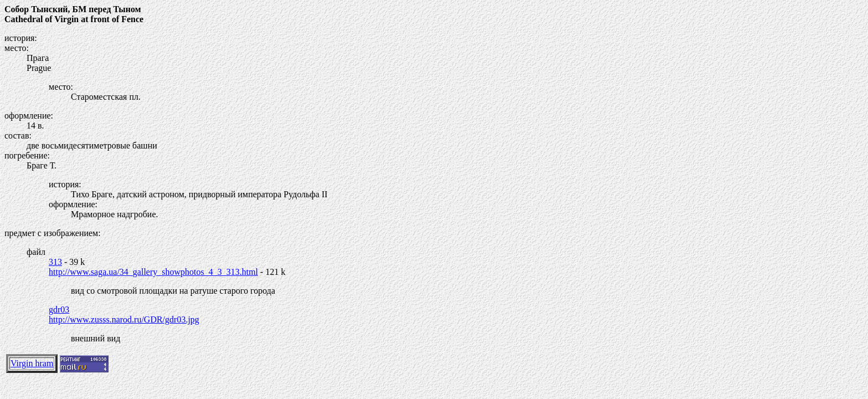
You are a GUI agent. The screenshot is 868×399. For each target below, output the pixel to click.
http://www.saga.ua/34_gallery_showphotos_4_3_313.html (153, 272)
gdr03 (59, 310)
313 (55, 262)
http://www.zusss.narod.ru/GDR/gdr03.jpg (124, 319)
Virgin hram (32, 363)
